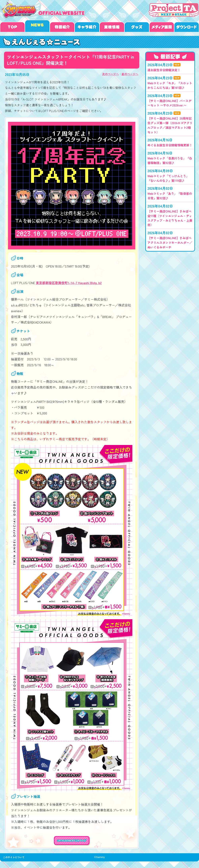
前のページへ (130, 74)
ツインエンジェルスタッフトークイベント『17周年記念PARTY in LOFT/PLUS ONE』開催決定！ (43, 42)
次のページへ (110, 74)
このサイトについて (15, 860)
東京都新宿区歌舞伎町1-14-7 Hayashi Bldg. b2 (69, 283)
